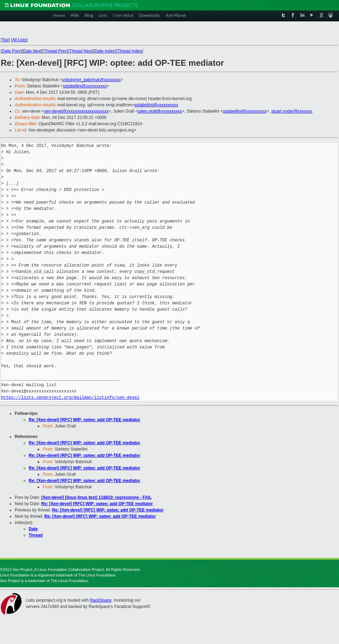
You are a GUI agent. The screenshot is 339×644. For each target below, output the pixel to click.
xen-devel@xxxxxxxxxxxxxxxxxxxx (76, 111)
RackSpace (100, 600)
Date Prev (11, 51)
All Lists (19, 40)
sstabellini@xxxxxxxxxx (85, 86)
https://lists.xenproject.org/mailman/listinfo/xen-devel (70, 398)
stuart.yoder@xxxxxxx (292, 111)
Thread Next (81, 51)
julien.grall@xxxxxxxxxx (160, 111)
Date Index (105, 51)
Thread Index (130, 51)
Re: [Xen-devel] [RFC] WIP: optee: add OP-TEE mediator (84, 420)
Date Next (32, 51)
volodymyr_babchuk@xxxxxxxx (91, 80)
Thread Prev (55, 51)
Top (5, 40)
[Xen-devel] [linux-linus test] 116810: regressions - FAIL (96, 497)
